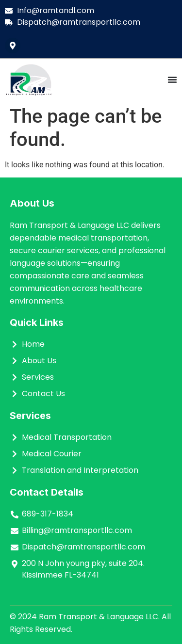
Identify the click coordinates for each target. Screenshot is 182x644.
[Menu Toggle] (172, 80)
